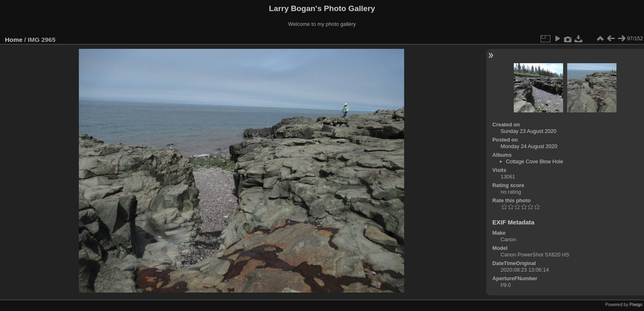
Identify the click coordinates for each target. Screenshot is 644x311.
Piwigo (636, 304)
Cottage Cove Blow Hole (535, 161)
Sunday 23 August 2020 (529, 131)
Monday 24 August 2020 (529, 146)
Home (14, 40)
